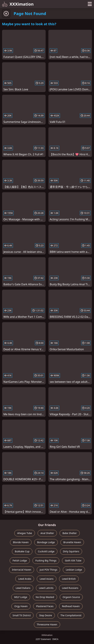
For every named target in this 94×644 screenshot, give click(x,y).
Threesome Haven (47, 624)
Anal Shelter (47, 533)
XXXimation (18, 4)
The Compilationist (71, 615)
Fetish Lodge (20, 560)
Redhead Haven (71, 606)
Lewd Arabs (25, 579)
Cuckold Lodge (46, 551)
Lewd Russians (70, 588)
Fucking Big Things (46, 560)
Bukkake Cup (22, 551)
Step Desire (46, 615)
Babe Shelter (70, 533)
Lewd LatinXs (46, 588)
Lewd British (69, 579)
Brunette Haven (72, 542)
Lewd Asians (47, 579)
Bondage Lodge (46, 542)
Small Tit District (22, 615)
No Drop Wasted (45, 597)
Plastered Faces (45, 606)
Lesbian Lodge (74, 570)
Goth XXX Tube (73, 560)
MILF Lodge (21, 597)
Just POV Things (48, 570)
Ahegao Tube (25, 533)
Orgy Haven (21, 606)
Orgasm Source (71, 597)
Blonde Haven (21, 542)
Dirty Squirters (71, 551)
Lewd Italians (23, 588)
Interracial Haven (22, 570)
